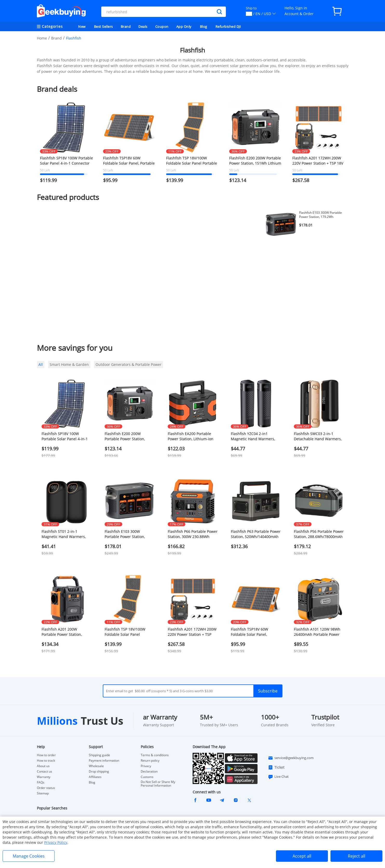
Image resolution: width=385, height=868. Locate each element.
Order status (46, 788)
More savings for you (75, 348)
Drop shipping (99, 772)
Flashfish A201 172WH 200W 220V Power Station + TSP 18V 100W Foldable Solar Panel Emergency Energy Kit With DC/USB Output (318, 161)
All (41, 364)
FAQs (41, 782)
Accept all (302, 856)
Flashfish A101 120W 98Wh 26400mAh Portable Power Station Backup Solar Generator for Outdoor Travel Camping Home (317, 632)
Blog (204, 27)
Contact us (45, 772)
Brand (126, 27)
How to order (46, 755)
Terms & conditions (155, 755)
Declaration (149, 772)
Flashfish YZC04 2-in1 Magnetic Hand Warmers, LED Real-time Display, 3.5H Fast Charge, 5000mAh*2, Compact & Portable (255, 436)
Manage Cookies (29, 856)
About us (43, 766)
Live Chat (278, 777)
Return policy (150, 761)
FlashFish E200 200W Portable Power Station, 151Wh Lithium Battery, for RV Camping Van (255, 161)
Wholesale (96, 766)
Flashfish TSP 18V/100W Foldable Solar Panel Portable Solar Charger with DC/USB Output (192, 161)
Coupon (162, 27)
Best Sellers (103, 27)
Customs (147, 777)
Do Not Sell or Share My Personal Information (158, 784)
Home (42, 38)
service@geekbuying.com (291, 758)
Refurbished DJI (228, 27)
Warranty (44, 777)
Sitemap (43, 793)
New (82, 27)
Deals (143, 27)
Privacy (146, 766)
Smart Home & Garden (69, 364)
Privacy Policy (56, 842)
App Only (184, 27)
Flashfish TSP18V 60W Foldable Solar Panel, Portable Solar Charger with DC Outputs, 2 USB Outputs (129, 161)
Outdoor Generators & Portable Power (129, 364)
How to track (46, 761)
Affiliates (95, 777)
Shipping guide (99, 755)
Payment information (104, 761)
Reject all (357, 856)
